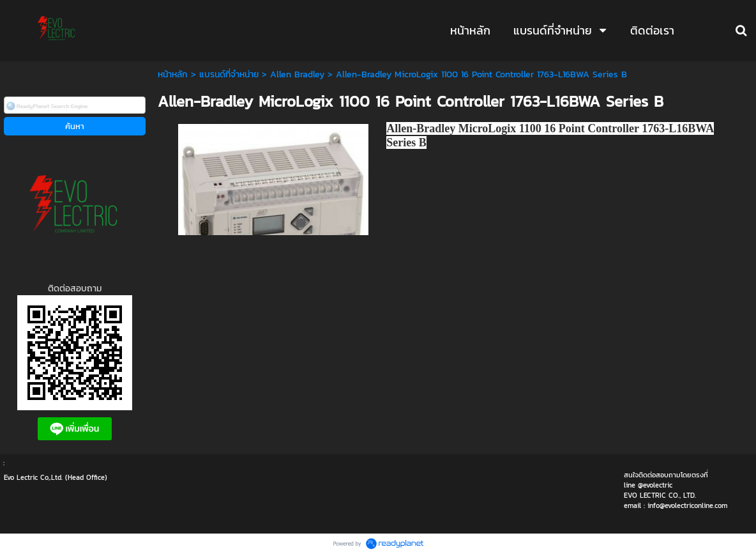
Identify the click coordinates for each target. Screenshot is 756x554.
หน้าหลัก (173, 74)
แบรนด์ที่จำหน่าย (229, 74)
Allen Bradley (297, 74)
